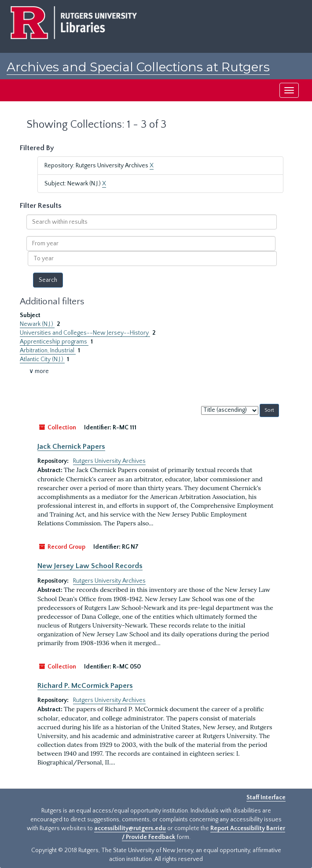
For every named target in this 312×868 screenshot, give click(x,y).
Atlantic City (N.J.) (42, 359)
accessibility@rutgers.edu (130, 828)
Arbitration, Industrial (48, 351)
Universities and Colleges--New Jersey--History (85, 333)
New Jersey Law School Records (90, 566)
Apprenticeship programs (54, 342)
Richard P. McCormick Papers (85, 686)
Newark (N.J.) (37, 324)
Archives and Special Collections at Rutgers (138, 67)
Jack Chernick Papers (71, 447)
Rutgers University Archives (109, 461)
